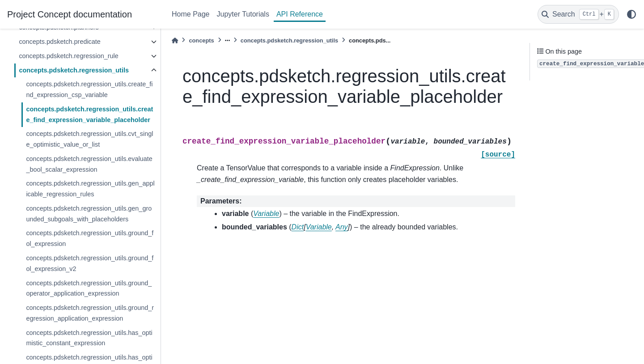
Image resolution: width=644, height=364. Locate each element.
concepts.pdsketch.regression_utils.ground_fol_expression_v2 (90, 263)
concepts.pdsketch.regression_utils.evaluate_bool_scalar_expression (89, 164)
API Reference (300, 14)
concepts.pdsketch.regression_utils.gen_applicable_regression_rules (90, 189)
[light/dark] (631, 14)
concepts (201, 40)
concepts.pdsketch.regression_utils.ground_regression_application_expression (90, 313)
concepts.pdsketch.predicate (59, 42)
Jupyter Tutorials (243, 14)
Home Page (191, 14)
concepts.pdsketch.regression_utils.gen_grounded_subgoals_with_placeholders (89, 214)
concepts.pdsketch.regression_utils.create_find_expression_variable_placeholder (89, 114)
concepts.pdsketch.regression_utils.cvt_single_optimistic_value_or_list (89, 139)
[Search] (578, 14)
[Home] (175, 40)
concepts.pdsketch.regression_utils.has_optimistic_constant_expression (89, 338)
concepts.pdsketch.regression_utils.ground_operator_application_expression (89, 288)
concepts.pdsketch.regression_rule (68, 56)
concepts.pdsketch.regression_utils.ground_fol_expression (90, 238)
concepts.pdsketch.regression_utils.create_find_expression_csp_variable (89, 89)
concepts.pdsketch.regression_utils (74, 70)
